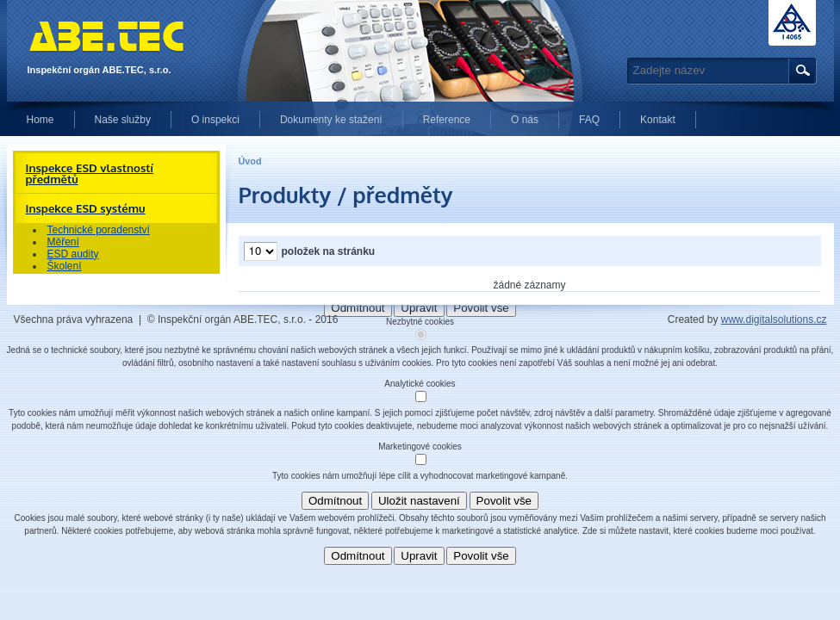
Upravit (419, 556)
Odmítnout (335, 501)
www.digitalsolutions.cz (774, 319)
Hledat (800, 71)
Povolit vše (504, 501)
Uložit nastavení (419, 501)
